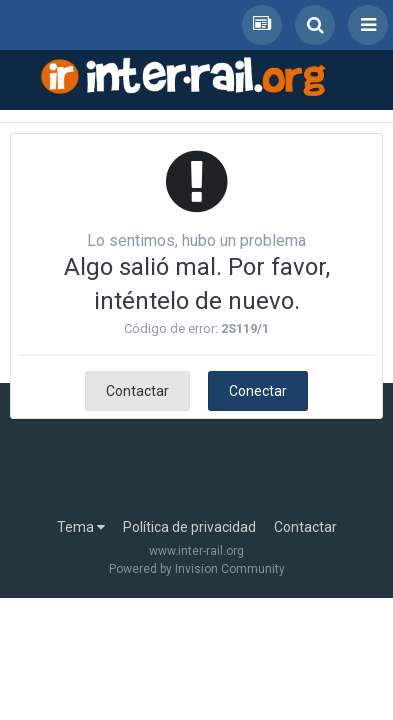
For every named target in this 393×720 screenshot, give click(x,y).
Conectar (258, 391)
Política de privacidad (189, 527)
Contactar (137, 391)
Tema (81, 527)
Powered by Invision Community (197, 569)
